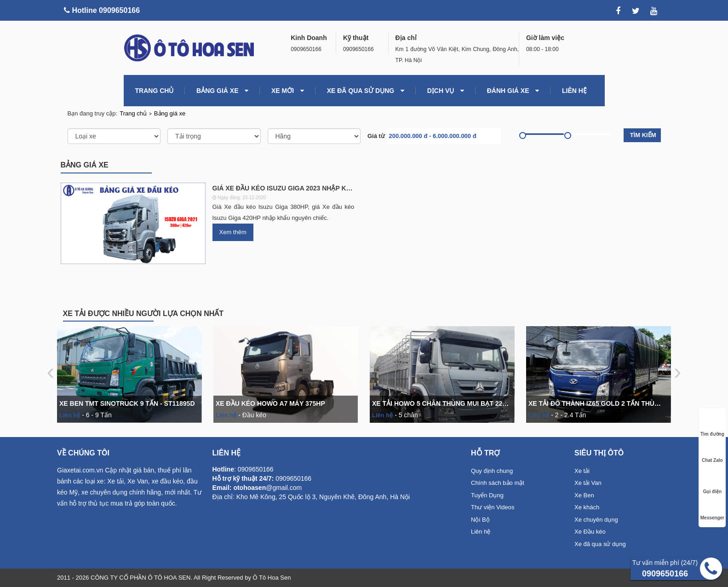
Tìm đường (712, 425)
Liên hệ (481, 532)
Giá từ (376, 136)
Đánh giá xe (513, 91)
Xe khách (587, 507)
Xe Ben (584, 495)
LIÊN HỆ (574, 91)
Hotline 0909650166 (102, 10)
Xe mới (288, 91)
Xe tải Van (588, 483)
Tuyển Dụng (487, 495)
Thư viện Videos (493, 507)
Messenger (712, 509)
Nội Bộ (480, 520)
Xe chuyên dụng (596, 520)
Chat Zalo (712, 452)
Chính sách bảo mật (498, 483)
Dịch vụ (446, 91)
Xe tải (582, 471)
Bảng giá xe (222, 91)
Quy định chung (492, 471)
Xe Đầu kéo (590, 532)
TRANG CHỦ (155, 91)
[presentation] (53, 371)
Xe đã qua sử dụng (366, 91)
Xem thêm (233, 232)
